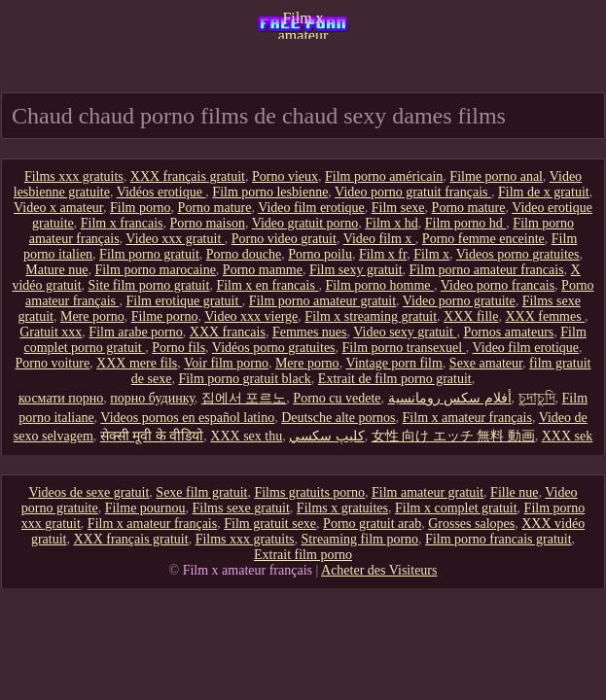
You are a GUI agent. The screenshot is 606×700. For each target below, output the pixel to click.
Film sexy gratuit (356, 270)
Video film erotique (311, 208)
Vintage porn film (393, 363)
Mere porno (92, 316)
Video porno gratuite (459, 301)
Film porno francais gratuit (498, 539)
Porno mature (215, 208)
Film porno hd (466, 223)
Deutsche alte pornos (338, 418)
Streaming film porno (360, 539)
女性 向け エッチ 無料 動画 (453, 436)
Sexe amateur (486, 363)
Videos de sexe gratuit (89, 492)
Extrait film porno (303, 555)
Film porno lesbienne (270, 192)
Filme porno (165, 316)
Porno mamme (263, 270)
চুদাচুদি (537, 398)
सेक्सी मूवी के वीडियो (152, 436)
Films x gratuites (342, 508)
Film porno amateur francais (487, 270)
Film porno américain (384, 176)
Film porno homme (379, 285)
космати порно (61, 398)
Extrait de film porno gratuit (395, 379)
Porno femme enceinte (483, 239)
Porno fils (178, 348)
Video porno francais (498, 285)
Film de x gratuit (544, 192)
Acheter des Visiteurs (379, 570)
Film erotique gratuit (183, 301)
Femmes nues (310, 332)
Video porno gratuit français (413, 192)
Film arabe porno (135, 332)
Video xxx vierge (251, 316)
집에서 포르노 (244, 398)
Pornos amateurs (508, 332)
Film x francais (122, 223)
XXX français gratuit (188, 176)
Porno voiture (53, 363)
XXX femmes (545, 316)
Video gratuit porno (305, 223)
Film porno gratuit (149, 254)
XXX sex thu (246, 436)
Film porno (141, 208)
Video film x (379, 239)
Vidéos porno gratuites (274, 348)
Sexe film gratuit (201, 492)
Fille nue (514, 492)
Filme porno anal (496, 176)
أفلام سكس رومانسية (450, 398)
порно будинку (152, 398)
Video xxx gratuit (175, 239)
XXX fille (471, 316)
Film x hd (391, 223)
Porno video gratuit (284, 239)
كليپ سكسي (327, 436)
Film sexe (398, 208)
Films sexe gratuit (241, 508)
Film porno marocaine (155, 270)
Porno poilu (320, 254)
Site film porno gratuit (149, 285)
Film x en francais (267, 285)
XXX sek (568, 436)
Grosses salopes (471, 524)
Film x (431, 254)
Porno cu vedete (337, 398)
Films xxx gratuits (74, 176)
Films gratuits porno (309, 492)
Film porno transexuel (404, 348)
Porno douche (244, 254)
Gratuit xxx (51, 332)
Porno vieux (285, 176)
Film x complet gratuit (456, 508)
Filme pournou (145, 508)
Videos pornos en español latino (187, 418)
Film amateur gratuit (428, 492)
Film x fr (383, 254)
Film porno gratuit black (244, 379)
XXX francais (228, 332)
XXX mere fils (137, 363)
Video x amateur (58, 208)
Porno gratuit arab (372, 524)
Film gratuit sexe (270, 524)
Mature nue (56, 270)
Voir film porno (226, 363)
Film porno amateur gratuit (322, 301)
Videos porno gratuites (518, 254)
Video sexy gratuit (405, 332)
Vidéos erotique (161, 192)
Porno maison (208, 223)
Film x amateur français (303, 24)
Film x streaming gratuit (371, 316)
